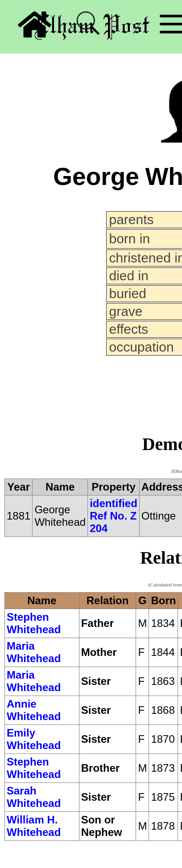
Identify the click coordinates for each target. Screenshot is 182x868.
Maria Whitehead (34, 652)
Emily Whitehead (34, 739)
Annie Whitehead (34, 710)
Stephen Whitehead (34, 623)
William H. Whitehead (34, 826)
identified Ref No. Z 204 (114, 516)
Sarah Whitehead (34, 797)
